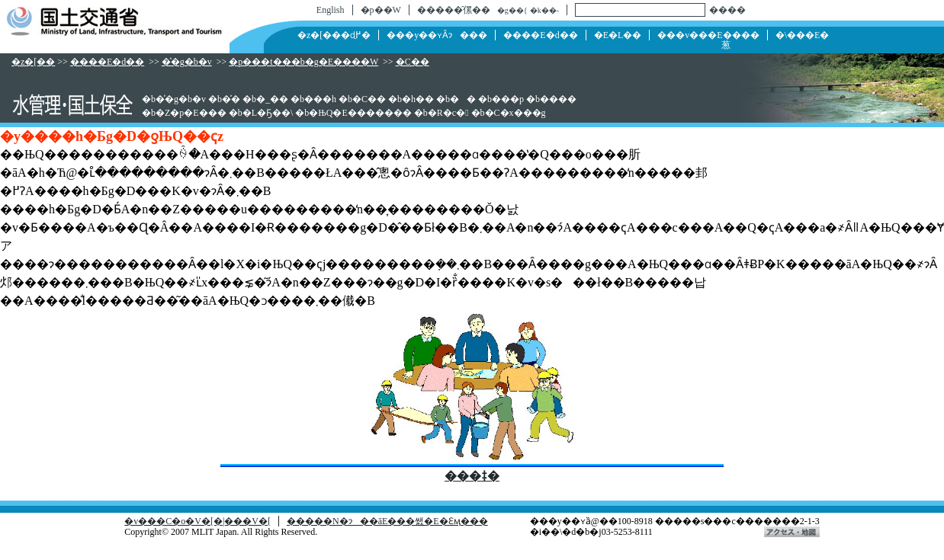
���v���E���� (708, 35)
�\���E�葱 (775, 40)
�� (463, 99)
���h (320, 99)
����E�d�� (540, 35)
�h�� (418, 99)
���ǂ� (472, 476)
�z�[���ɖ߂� (334, 35)
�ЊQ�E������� (360, 113)
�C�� (413, 62)
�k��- (544, 10)
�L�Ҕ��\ (268, 113)
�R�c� (448, 113)
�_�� (272, 99)
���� (727, 10)
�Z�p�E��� (191, 113)
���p (508, 99)
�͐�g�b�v (187, 62)
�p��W (381, 10)
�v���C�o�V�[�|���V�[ (197, 521)
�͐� (231, 99)
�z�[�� (33, 62)
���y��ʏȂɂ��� (437, 35)
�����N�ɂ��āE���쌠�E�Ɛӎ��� (387, 521)
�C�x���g (515, 113)
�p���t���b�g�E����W (303, 62)
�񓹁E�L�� (618, 35)
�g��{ (512, 10)
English (331, 10)
